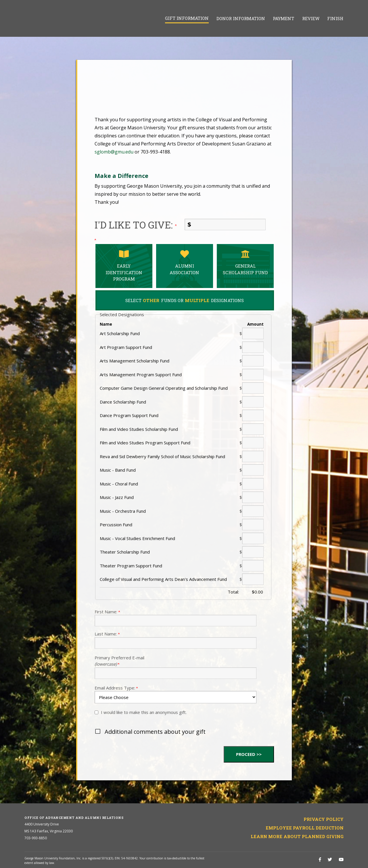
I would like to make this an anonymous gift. (144, 712)
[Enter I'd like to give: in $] (225, 224)
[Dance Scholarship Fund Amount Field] (253, 402)
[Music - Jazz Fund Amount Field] (253, 497)
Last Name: (107, 634)
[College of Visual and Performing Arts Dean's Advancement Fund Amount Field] (253, 579)
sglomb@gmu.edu (114, 152)
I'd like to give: (136, 225)
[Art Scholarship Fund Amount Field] (253, 333)
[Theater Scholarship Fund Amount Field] (253, 552)
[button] (185, 732)
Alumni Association (185, 263)
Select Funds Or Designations (185, 300)
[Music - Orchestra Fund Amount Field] (253, 511)
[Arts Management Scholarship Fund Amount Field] (253, 361)
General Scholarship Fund (245, 263)
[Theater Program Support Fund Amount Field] (253, 566)
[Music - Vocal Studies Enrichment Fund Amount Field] (253, 538)
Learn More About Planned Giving (297, 836)
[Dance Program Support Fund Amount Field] (253, 415)
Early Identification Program (124, 266)
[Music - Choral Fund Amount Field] (253, 484)
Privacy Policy (324, 819)
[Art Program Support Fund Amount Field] (253, 347)
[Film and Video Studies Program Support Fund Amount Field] (253, 443)
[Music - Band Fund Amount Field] (253, 470)
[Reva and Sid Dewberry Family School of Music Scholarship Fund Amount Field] (253, 456)
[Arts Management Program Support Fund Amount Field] (253, 375)
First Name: (107, 612)
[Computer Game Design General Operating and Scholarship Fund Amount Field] (253, 388)
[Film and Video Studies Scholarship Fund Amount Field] (253, 429)
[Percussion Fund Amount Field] (253, 525)
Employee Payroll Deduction (305, 828)
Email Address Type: (116, 688)
